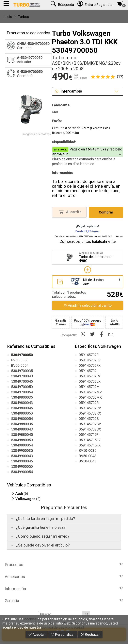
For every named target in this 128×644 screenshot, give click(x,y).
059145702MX (90, 397)
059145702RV (90, 408)
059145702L (89, 371)
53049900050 (22, 466)
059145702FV (90, 360)
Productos (64, 565)
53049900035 (22, 451)
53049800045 (22, 408)
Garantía (64, 601)
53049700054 (22, 392)
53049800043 (22, 403)
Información (64, 589)
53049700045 (22, 381)
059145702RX (90, 413)
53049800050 (22, 413)
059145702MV (90, 392)
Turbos (24, 17)
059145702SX (90, 429)
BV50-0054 (20, 365)
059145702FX (90, 365)
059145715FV (90, 440)
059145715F (89, 435)
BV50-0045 (88, 461)
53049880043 (22, 429)
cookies (31, 619)
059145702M (89, 387)
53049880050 (22, 440)
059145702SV (90, 424)
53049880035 (22, 424)
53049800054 (22, 419)
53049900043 (22, 456)
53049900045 (22, 461)
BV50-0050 (20, 360)
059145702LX (90, 381)
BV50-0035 (88, 451)
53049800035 (22, 397)
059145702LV (89, 376)
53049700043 (22, 376)
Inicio (8, 17)
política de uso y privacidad (63, 627)
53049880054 (22, 445)
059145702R (89, 403)
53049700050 (22, 387)
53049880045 (22, 435)
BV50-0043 (88, 456)
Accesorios (64, 577)
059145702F (89, 355)
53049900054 (22, 472)
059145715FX (90, 445)
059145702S (89, 419)
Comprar (106, 212)
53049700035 (22, 371)
